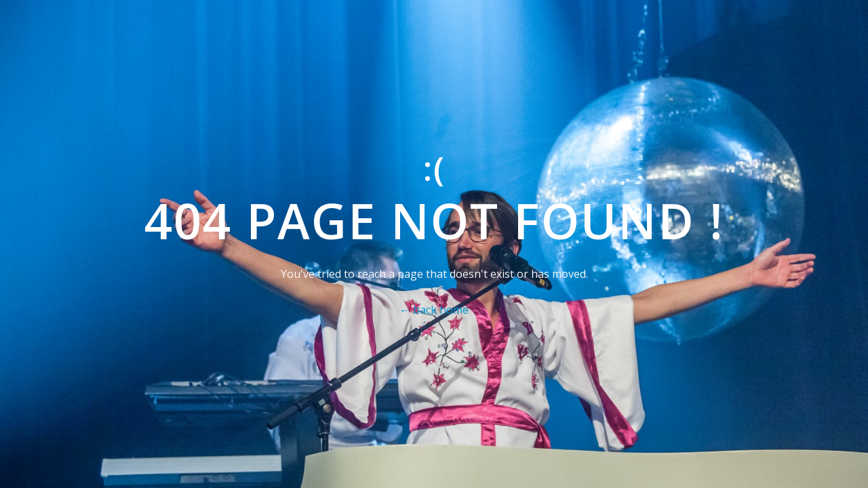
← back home (434, 310)
